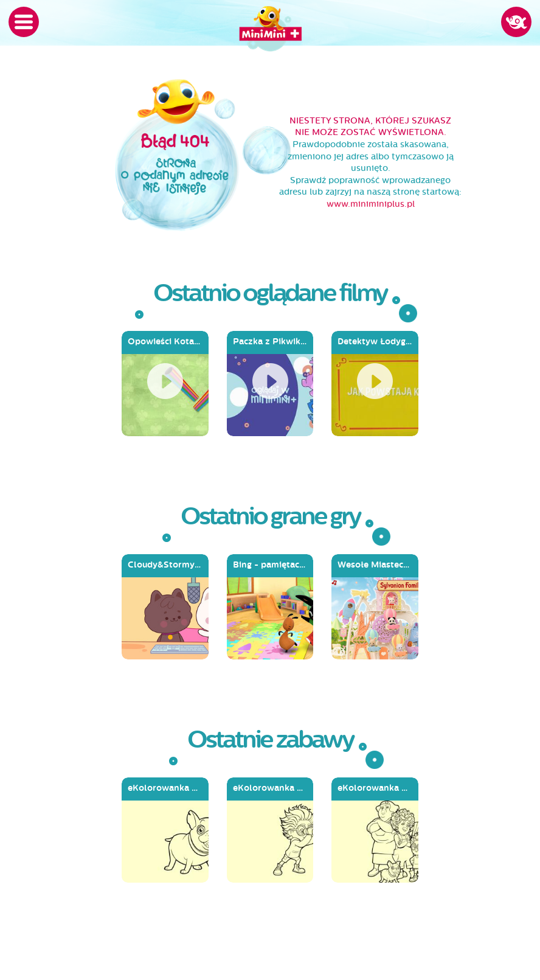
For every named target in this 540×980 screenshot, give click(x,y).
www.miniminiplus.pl (371, 204)
